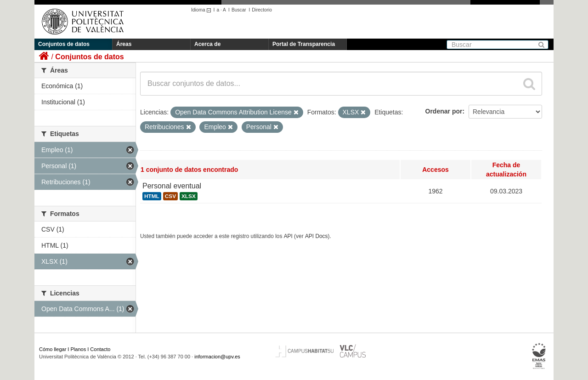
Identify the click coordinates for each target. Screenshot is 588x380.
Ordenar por (444, 111)
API (288, 236)
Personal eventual (172, 186)
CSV (170, 196)
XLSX (189, 196)
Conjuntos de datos (64, 44)
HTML (152, 196)
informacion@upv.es (217, 357)
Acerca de (207, 44)
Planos (79, 349)
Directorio (262, 10)
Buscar (239, 10)
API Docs (317, 236)
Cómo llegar (53, 349)
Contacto (100, 349)
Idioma (202, 10)
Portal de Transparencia (304, 44)
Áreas (124, 44)
